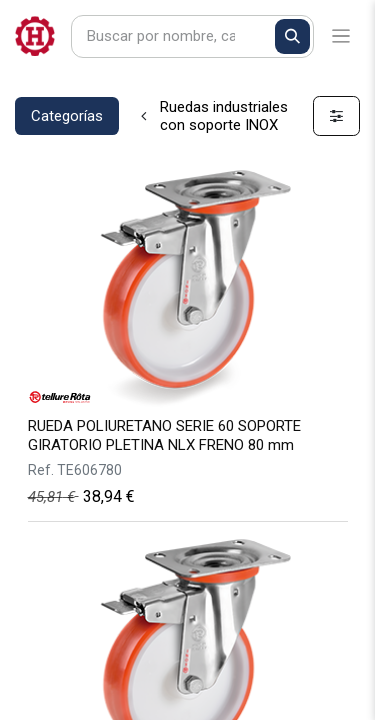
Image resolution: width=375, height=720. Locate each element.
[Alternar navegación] (341, 36)
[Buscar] (292, 36)
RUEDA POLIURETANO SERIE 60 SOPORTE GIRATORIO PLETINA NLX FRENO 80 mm (164, 435)
